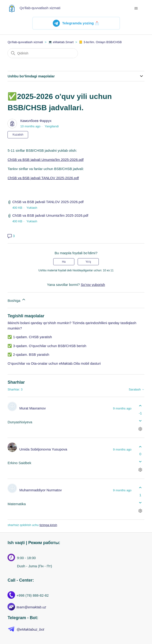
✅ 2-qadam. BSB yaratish (28, 354)
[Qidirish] (43, 53)
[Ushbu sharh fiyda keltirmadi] (140, 421)
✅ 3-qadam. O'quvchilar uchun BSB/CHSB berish (47, 346)
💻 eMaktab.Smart (61, 42)
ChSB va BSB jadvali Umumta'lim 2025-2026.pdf (46, 160)
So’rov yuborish (93, 285)
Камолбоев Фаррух (36, 121)
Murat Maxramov (32, 408)
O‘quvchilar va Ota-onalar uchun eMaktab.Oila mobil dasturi (54, 363)
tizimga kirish (48, 525)
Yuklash (32, 208)
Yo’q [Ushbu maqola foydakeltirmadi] (88, 262)
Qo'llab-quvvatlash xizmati (25, 42)
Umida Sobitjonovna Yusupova (43, 449)
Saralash (137, 390)
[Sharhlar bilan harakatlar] (140, 429)
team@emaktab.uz (31, 607)
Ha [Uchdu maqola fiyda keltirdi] (64, 262)
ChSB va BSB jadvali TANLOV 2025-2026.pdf (43, 178)
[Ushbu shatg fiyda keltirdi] (140, 406)
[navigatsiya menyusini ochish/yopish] (136, 8)
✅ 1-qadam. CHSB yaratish (30, 337)
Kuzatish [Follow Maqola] (18, 135)
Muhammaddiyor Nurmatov (40, 490)
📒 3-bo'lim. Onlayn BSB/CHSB (100, 42)
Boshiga (17, 300)
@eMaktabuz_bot (30, 629)
